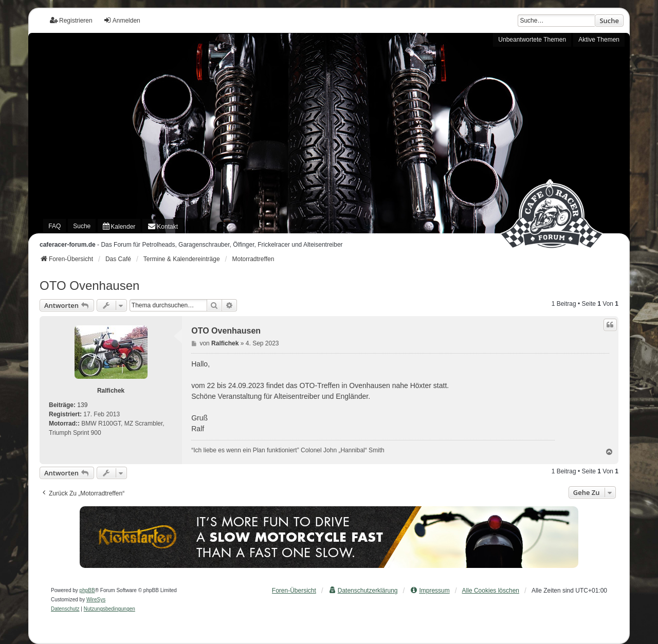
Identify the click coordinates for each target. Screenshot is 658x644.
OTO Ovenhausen (89, 286)
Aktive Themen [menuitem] (599, 40)
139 (82, 405)
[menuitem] (119, 226)
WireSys (96, 600)
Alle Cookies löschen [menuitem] (491, 591)
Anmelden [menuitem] (122, 20)
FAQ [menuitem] (54, 226)
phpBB (87, 590)
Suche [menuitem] (82, 226)
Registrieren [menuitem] (71, 20)
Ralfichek (111, 391)
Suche (609, 21)
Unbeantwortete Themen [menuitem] (532, 40)
